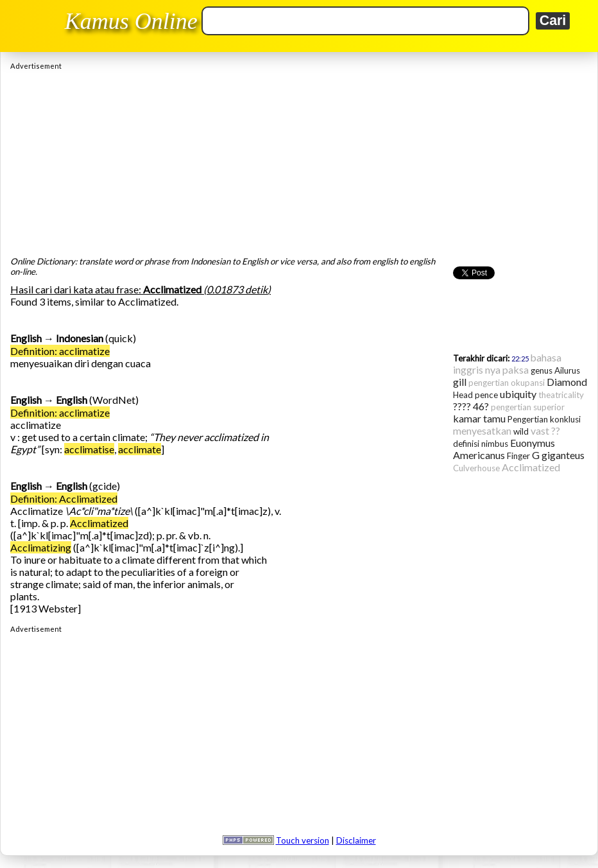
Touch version (303, 840)
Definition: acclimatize (60, 351)
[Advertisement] (299, 160)
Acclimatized (99, 523)
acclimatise (89, 449)
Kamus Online (131, 21)
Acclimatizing (41, 547)
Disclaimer (356, 840)
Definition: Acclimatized (64, 499)
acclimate (140, 449)
